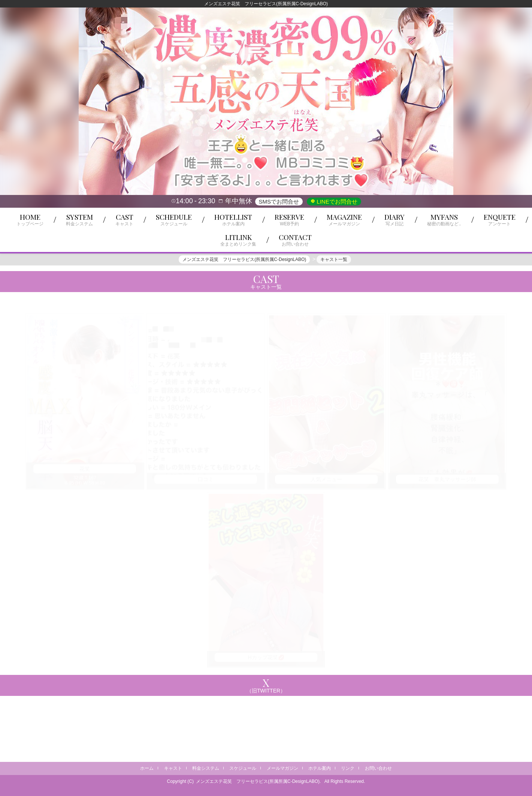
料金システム (206, 768)
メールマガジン (282, 768)
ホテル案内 (320, 768)
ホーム (147, 768)
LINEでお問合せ (336, 202)
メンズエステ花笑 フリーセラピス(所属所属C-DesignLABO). (258, 781)
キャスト (173, 768)
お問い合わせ (378, 768)
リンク (348, 768)
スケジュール (243, 768)
